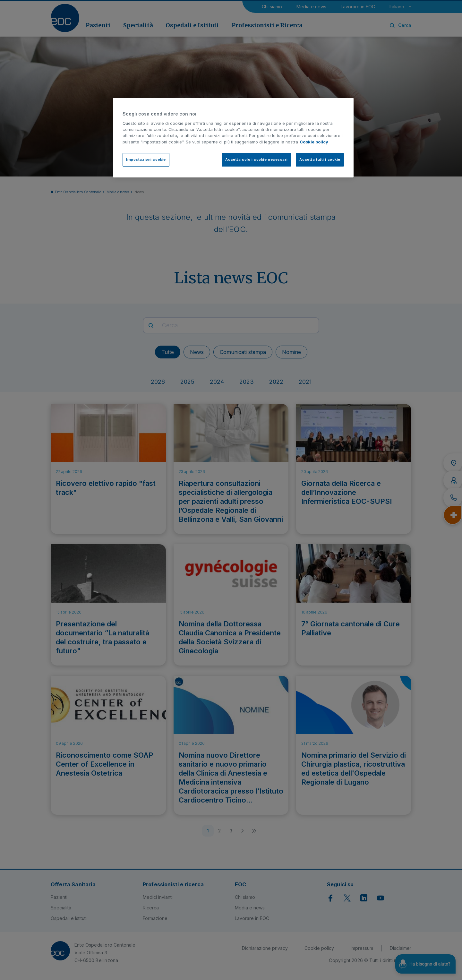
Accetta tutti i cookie (320, 159)
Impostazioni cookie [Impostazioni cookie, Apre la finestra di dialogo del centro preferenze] (146, 159)
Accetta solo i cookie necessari (256, 159)
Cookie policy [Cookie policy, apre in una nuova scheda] (314, 142)
